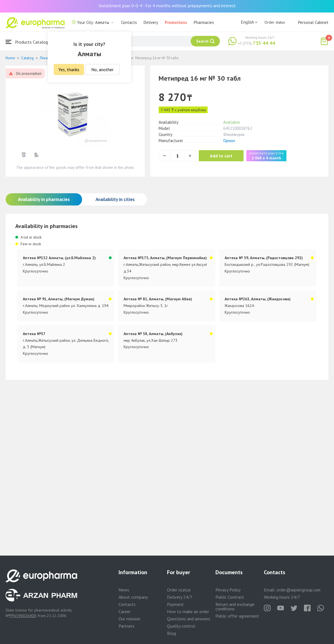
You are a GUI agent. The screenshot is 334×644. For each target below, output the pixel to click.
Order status (275, 22)
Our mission (129, 619)
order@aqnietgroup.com (299, 590)
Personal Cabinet (313, 22)
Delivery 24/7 (180, 597)
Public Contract (230, 597)
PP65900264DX (23, 616)
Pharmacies (204, 22)
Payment (175, 604)
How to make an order (188, 611)
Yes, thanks (69, 70)
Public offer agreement (237, 616)
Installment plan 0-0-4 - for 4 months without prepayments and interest (167, 6)
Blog (171, 633)
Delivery (151, 22)
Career (125, 611)
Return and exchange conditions (235, 606)
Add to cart (221, 156)
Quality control (181, 626)
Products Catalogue (29, 42)
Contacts (129, 22)
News (124, 590)
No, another (102, 70)
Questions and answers (189, 619)
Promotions (176, 22)
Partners (127, 626)
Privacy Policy (228, 590)
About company (133, 597)
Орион (229, 141)
